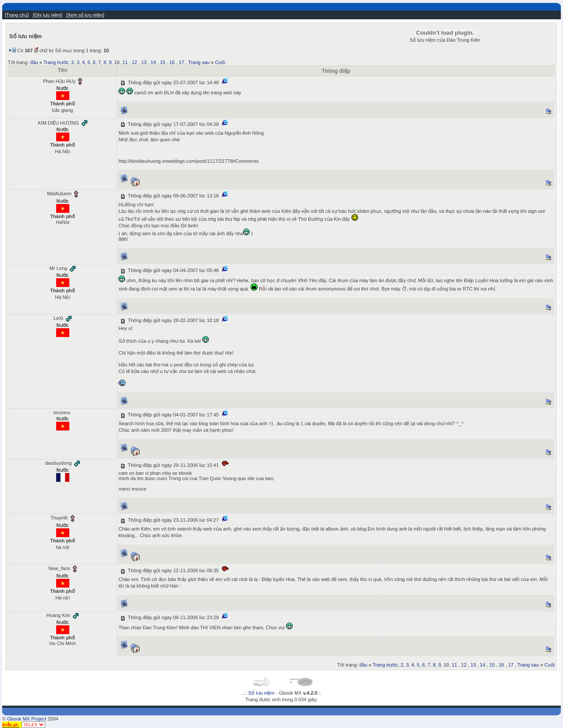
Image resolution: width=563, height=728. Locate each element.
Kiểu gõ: (11, 725)
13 (144, 62)
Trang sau (199, 62)
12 (134, 62)
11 (125, 62)
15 (163, 62)
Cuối (220, 62)
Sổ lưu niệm (262, 693)
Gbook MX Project (27, 719)
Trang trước (56, 62)
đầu (34, 62)
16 (172, 62)
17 (181, 62)
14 (153, 62)
